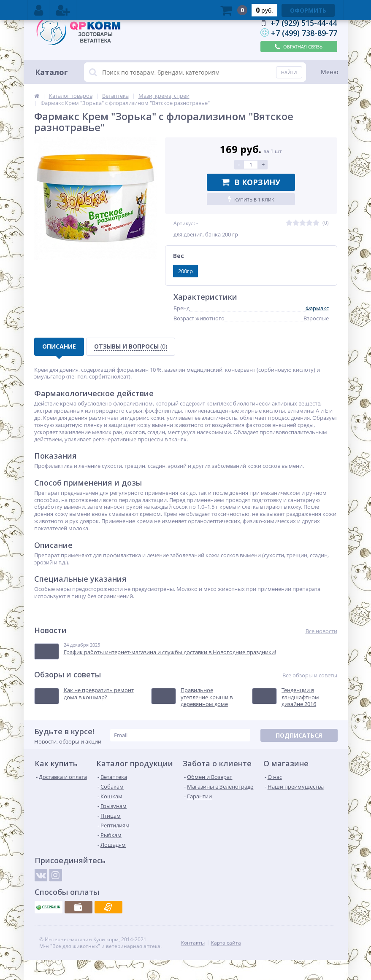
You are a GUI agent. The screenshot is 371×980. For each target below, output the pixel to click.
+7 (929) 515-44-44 (304, 23)
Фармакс (317, 308)
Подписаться (299, 735)
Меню (330, 72)
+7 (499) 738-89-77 (304, 33)
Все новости (321, 631)
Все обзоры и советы (310, 675)
